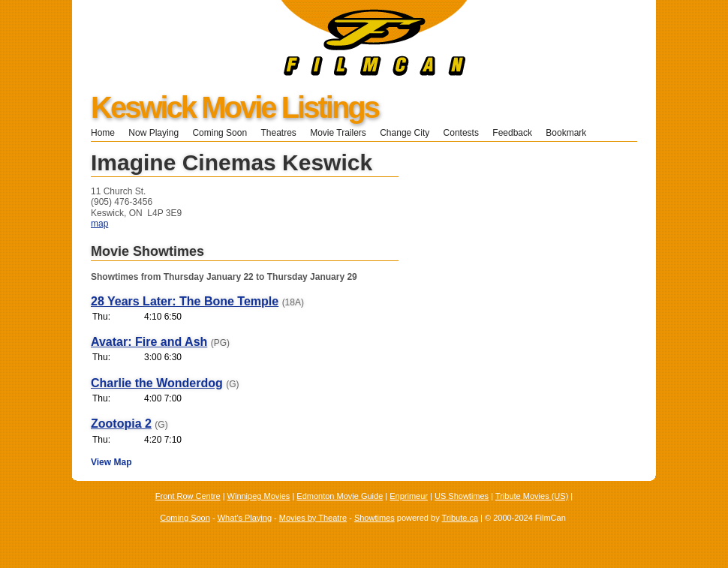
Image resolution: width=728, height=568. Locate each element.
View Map (111, 462)
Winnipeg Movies (259, 496)
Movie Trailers (338, 133)
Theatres (278, 133)
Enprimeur (409, 496)
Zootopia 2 (121, 424)
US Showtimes (462, 496)
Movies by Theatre (313, 518)
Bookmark (571, 133)
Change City (405, 133)
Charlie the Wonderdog (157, 383)
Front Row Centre (188, 496)
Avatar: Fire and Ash (149, 342)
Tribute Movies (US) (532, 496)
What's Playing (245, 518)
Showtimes (375, 518)
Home (103, 133)
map (99, 224)
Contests (461, 133)
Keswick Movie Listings (235, 107)
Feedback (512, 133)
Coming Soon (220, 133)
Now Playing (153, 133)
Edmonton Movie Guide (340, 496)
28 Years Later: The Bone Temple (185, 301)
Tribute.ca (460, 518)
